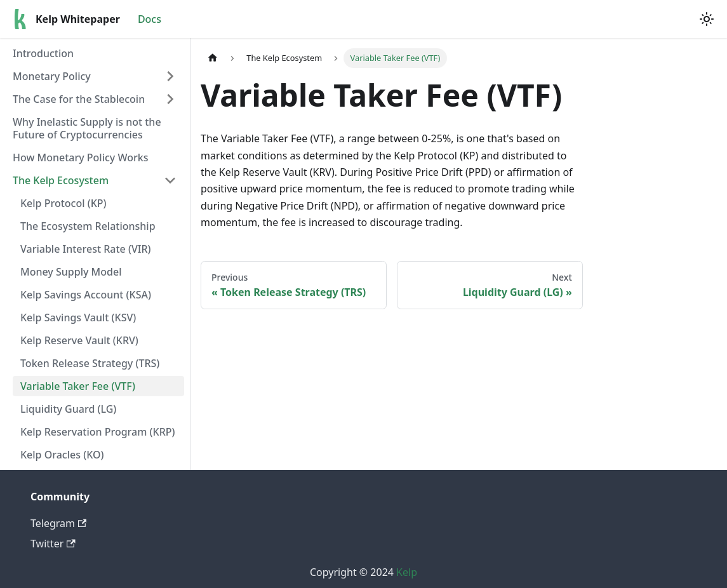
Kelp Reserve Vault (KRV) (79, 340)
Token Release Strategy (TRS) (90, 363)
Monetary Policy (52, 76)
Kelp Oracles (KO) (62, 455)
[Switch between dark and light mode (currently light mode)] (707, 19)
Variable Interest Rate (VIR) (86, 249)
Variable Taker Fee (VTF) (78, 386)
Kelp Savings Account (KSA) (86, 295)
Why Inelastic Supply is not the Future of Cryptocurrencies (87, 128)
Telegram (58, 523)
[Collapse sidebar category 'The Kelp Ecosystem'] (170, 180)
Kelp (407, 572)
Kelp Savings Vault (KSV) (78, 317)
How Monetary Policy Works (80, 157)
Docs (150, 19)
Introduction (43, 53)
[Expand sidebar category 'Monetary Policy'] (170, 76)
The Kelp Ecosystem (61, 180)
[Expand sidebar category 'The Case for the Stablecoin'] (170, 99)
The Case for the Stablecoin (79, 99)
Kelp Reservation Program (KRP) (98, 432)
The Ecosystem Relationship (88, 226)
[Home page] (213, 58)
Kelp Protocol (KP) (63, 203)
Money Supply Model (71, 272)
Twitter (53, 544)
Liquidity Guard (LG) (68, 409)
